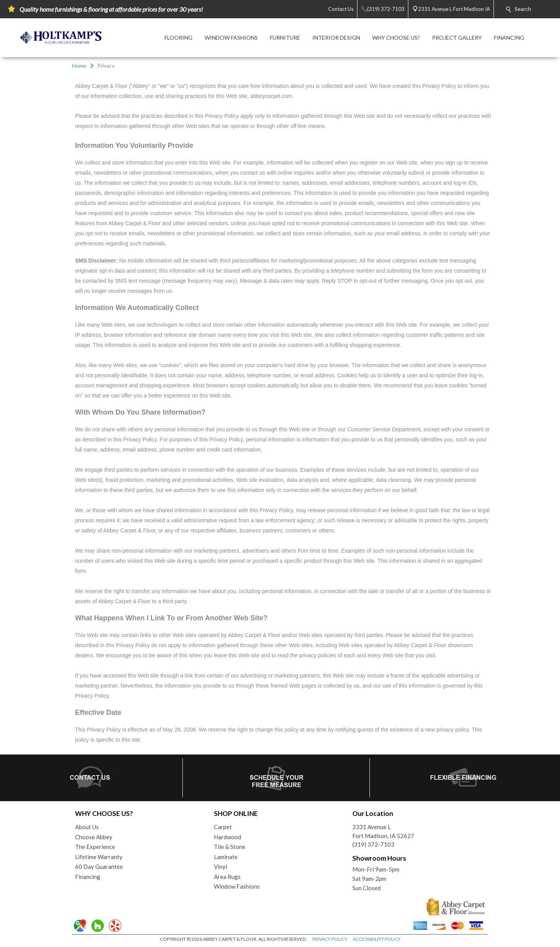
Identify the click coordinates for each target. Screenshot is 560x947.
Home (79, 66)
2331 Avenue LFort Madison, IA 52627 (383, 831)
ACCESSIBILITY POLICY (377, 939)
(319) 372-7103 (373, 844)
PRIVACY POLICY (330, 939)
